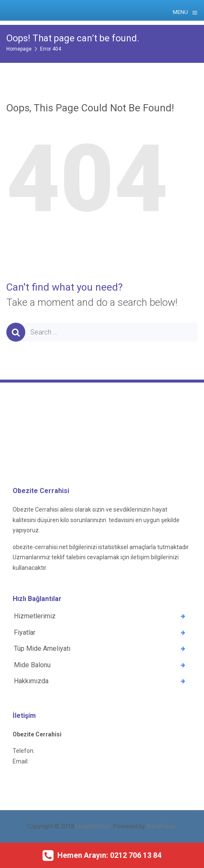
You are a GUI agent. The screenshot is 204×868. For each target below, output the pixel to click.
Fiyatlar (25, 632)
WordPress (161, 826)
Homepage (19, 49)
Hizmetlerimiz (35, 616)
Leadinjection (93, 826)
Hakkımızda (31, 681)
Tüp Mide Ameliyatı (42, 648)
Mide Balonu (32, 665)
